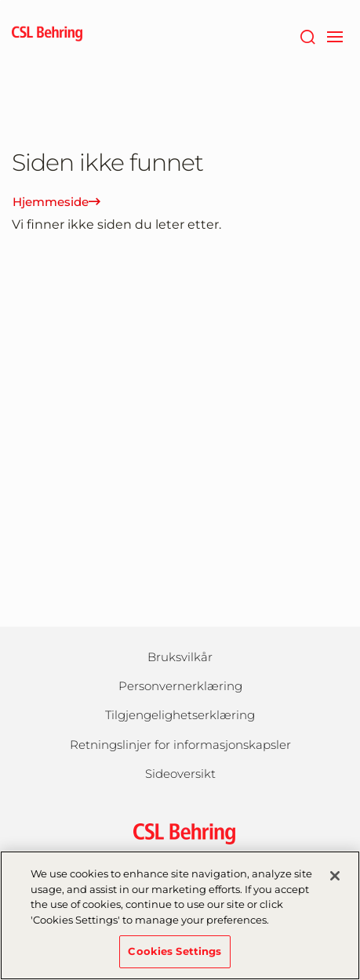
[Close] (335, 884)
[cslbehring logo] (47, 35)
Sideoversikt (180, 774)
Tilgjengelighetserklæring (180, 715)
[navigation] (335, 35)
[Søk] (307, 35)
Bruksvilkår (180, 657)
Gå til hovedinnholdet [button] (0, 0)
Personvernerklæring (180, 686)
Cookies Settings (175, 960)
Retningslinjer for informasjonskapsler (180, 745)
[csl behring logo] (180, 832)
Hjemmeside (56, 202)
